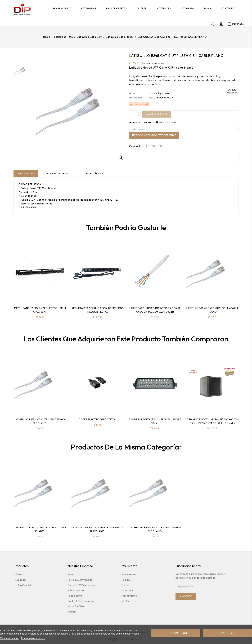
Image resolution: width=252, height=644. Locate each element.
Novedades (164, 8)
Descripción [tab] (26, 174)
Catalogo (187, 8)
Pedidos (126, 580)
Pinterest (161, 146)
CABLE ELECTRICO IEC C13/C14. (97, 419)
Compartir (146, 146)
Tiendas (72, 612)
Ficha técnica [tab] (95, 174)
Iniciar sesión (129, 574)
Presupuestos (129, 596)
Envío (71, 574)
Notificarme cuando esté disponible (154, 135)
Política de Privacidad (80, 580)
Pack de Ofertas (116, 8)
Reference (135, 97)
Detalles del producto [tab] (60, 174)
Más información (10, 638)
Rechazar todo (176, 633)
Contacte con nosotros (81, 601)
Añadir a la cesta (157, 114)
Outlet (142, 8)
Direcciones (128, 590)
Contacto (228, 8)
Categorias (89, 8)
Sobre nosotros (76, 590)
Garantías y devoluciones (82, 585)
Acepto (227, 633)
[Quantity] (133, 114)
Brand (133, 93)
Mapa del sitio (76, 606)
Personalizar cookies (33, 638)
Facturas (126, 585)
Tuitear (153, 146)
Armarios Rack (62, 8)
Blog (208, 8)
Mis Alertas (128, 601)
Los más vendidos (24, 585)
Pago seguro (75, 596)
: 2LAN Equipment (160, 93)
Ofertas (18, 574)
